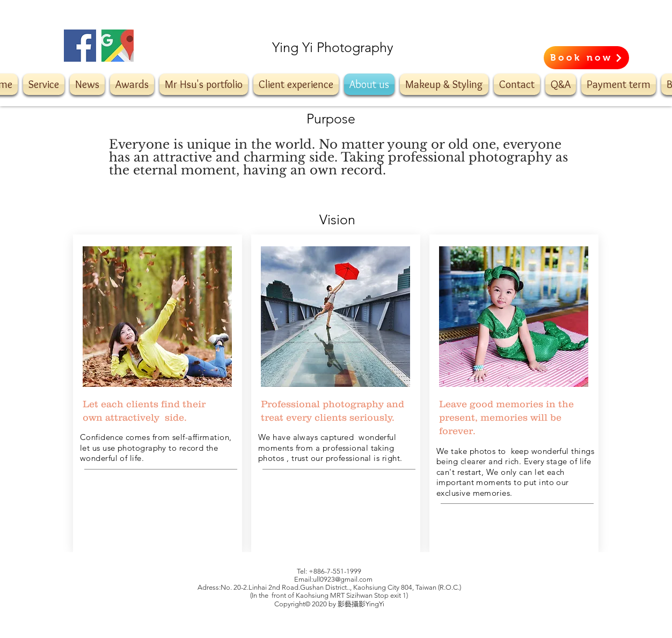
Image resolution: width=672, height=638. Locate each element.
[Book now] (586, 58)
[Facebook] (80, 46)
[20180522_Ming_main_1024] (118, 46)
